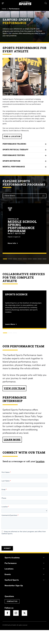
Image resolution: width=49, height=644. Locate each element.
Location (5, 521)
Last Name (6, 495)
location (40, 476)
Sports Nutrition (24, 175)
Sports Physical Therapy (24, 164)
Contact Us (12, 615)
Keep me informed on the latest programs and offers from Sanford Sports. (24, 547)
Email (4, 504)
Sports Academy (12, 572)
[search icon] (46, 3)
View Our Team (14, 402)
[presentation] (17, 554)
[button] (5, 273)
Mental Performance (24, 181)
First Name (6, 486)
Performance (11, 577)
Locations (9, 583)
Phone (4, 512)
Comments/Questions (9, 529)
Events (8, 588)
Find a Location (12, 150)
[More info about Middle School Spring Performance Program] (24, 256)
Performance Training (24, 158)
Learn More (12, 454)
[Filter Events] (24, 210)
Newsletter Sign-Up (14, 600)
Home (4, 9)
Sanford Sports (12, 594)
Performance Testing (24, 169)
